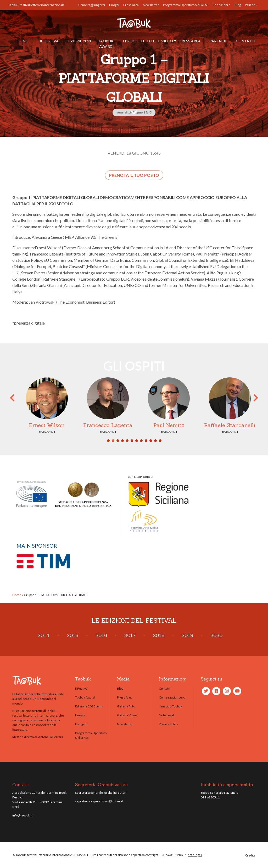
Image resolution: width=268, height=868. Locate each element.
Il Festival (50, 41)
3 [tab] (118, 441)
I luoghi (114, 5)
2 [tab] (113, 441)
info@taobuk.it (22, 815)
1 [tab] (108, 441)
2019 (187, 635)
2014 (44, 635)
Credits (250, 855)
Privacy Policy (168, 724)
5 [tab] (127, 441)
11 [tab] (155, 441)
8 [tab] (141, 441)
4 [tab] (122, 441)
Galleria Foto (126, 706)
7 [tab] (137, 441)
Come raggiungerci (92, 5)
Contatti (246, 41)
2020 (216, 635)
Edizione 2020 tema (89, 706)
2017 (130, 635)
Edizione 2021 (78, 41)
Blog (238, 5)
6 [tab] (132, 441)
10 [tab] (151, 441)
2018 (159, 635)
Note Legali (167, 715)
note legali (195, 855)
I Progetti (133, 41)
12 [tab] (160, 441)
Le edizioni (220, 5)
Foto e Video (160, 41)
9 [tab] (146, 441)
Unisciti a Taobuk (171, 706)
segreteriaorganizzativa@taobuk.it (99, 801)
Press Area (131, 5)
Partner (218, 41)
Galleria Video (127, 715)
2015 (72, 635)
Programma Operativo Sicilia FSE (186, 5)
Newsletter (151, 5)
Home (22, 41)
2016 (101, 635)
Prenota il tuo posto (134, 175)
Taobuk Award (106, 44)
